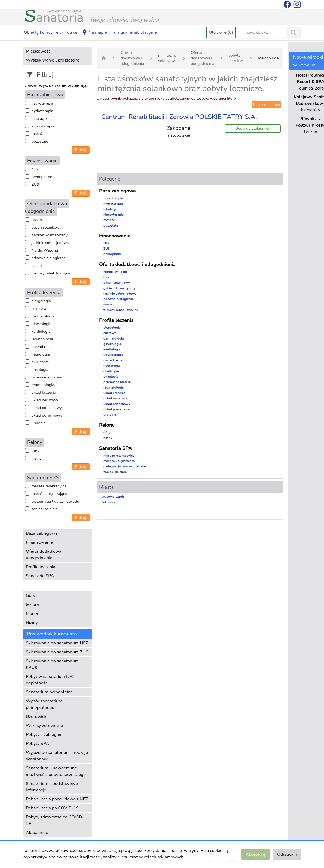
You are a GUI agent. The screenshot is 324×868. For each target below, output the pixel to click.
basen (37, 220)
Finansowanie (39, 542)
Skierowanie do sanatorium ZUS (57, 652)
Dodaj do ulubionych (253, 128)
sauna (37, 266)
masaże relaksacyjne (49, 486)
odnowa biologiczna (49, 258)
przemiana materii (47, 377)
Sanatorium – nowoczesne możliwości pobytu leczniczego (56, 771)
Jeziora (32, 604)
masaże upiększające (49, 494)
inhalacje (39, 119)
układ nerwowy (45, 400)
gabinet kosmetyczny (50, 235)
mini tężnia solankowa (167, 58)
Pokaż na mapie (267, 105)
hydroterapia (42, 111)
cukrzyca (39, 309)
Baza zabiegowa (42, 533)
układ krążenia (44, 392)
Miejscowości (39, 51)
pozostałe (40, 141)
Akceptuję (255, 854)
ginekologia (41, 324)
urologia (39, 423)
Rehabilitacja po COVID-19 (52, 808)
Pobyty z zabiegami (45, 735)
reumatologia (43, 385)
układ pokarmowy (47, 415)
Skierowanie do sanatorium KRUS (52, 664)
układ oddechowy (47, 408)
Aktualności (37, 833)
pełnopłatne (42, 177)
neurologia (41, 354)
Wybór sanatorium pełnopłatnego (44, 704)
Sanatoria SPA (40, 576)
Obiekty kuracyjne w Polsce (50, 32)
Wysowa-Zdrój (113, 497)
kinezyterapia (43, 126)
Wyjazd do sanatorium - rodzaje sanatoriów (57, 756)
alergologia (41, 301)
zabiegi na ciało (45, 509)
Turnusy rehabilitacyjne (134, 32)
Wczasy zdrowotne (44, 726)
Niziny (32, 622)
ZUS (35, 184)
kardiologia (41, 331)
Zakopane (109, 502)
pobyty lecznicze (236, 58)
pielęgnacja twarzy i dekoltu (55, 501)
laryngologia (42, 339)
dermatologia (43, 316)
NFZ (35, 169)
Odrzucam (287, 854)
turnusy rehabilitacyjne (51, 273)
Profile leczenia (41, 567)
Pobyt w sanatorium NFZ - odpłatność (52, 680)
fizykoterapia (42, 103)
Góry (31, 595)
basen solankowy (46, 227)
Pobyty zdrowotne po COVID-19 (55, 820)
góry (36, 451)
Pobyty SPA (37, 744)
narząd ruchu (43, 347)
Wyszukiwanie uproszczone (53, 60)
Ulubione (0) (221, 32)
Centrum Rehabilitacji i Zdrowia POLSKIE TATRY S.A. (179, 117)
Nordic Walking (45, 250)
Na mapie (94, 33)
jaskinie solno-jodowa (50, 243)
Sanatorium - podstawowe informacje (52, 787)
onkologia (40, 370)
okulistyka (40, 362)
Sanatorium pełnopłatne (49, 692)
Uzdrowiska (37, 717)
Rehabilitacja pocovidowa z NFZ (57, 799)
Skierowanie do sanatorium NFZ (57, 643)
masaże (38, 134)
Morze (32, 613)
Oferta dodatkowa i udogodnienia (45, 555)
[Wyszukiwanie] (294, 33)
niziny (36, 458)
